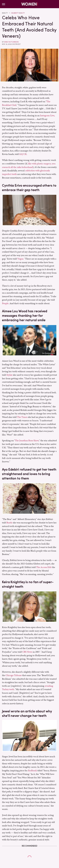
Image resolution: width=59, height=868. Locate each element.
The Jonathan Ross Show (27, 440)
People (5, 303)
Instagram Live (47, 115)
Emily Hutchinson (11, 42)
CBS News (27, 652)
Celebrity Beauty (18, 13)
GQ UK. (23, 154)
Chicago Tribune (14, 675)
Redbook (32, 770)
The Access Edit (44, 567)
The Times (22, 417)
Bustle (9, 523)
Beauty (5, 13)
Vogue (20, 259)
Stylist (9, 375)
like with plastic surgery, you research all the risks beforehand (29, 165)
